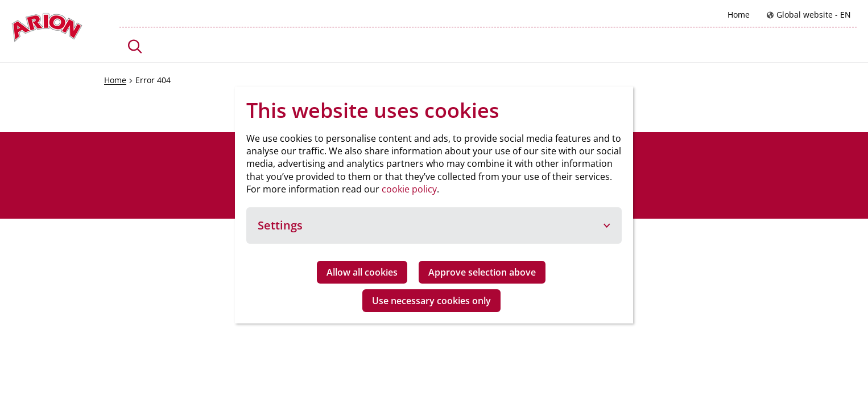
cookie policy (409, 189)
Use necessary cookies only (431, 301)
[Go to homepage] (47, 30)
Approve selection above (482, 272)
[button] (135, 46)
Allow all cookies (362, 272)
